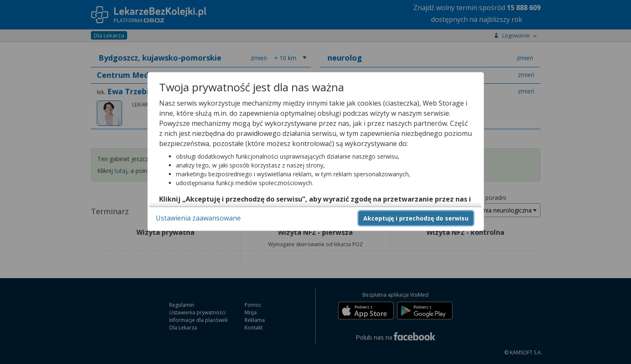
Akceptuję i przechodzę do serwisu (416, 218)
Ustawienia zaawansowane (198, 218)
